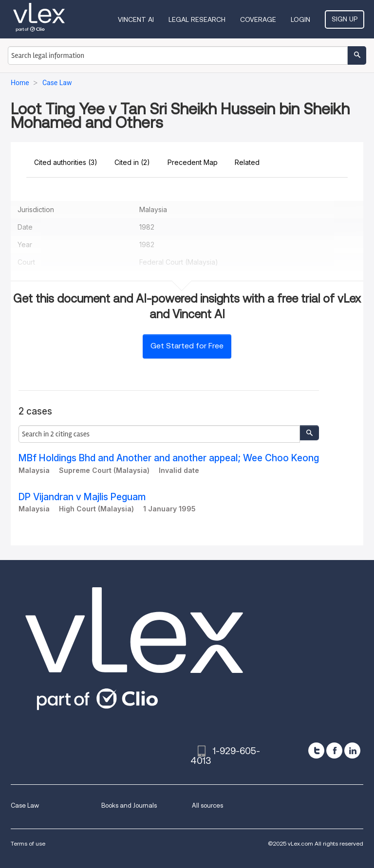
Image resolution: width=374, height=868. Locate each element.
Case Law (25, 805)
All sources (207, 805)
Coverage (258, 19)
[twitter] (316, 750)
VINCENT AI (136, 19)
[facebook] (334, 750)
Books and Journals (129, 805)
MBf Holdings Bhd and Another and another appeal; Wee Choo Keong (169, 458)
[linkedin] (352, 750)
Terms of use (28, 843)
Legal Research (197, 19)
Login (300, 19)
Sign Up (345, 19)
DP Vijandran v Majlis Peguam (82, 497)
